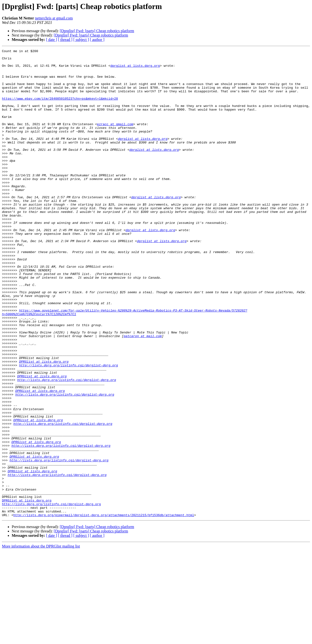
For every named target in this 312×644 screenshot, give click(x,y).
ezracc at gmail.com (115, 139)
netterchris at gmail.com (54, 18)
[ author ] (97, 40)
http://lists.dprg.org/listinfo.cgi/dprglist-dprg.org (68, 429)
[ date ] (52, 40)
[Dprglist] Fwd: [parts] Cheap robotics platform (97, 31)
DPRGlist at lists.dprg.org (44, 424)
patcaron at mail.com (143, 394)
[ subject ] (81, 40)
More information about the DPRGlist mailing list (41, 640)
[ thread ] (65, 40)
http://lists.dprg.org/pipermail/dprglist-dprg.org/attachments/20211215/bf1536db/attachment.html (104, 608)
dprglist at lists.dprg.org (135, 69)
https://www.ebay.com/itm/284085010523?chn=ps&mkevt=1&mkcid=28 (60, 109)
